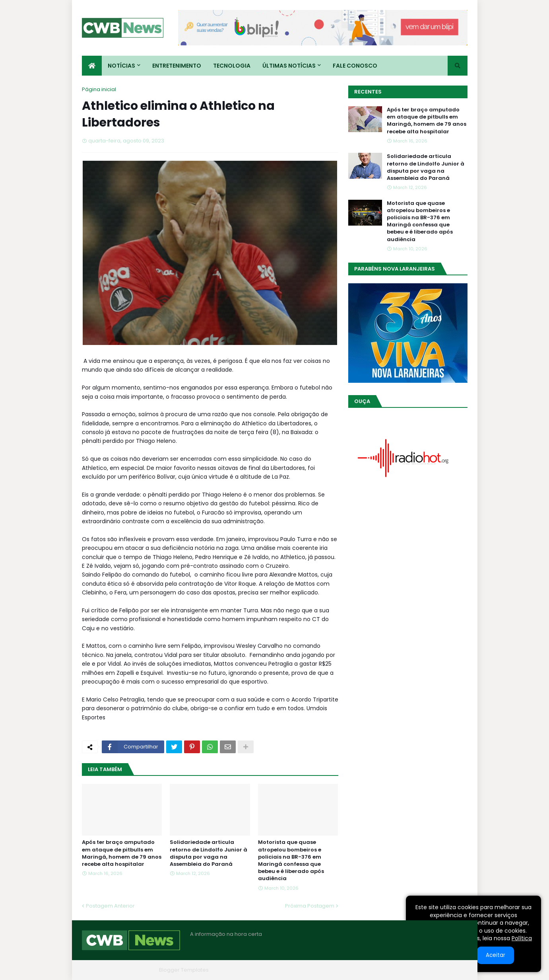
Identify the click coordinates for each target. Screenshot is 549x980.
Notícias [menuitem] (121, 66)
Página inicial (99, 89)
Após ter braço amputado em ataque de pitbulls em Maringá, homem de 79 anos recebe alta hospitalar (122, 853)
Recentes (368, 92)
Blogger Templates (184, 970)
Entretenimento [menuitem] (177, 66)
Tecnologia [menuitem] (232, 66)
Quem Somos (382, 970)
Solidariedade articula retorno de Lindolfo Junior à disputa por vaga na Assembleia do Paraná (209, 853)
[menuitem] (92, 66)
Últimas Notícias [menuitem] (289, 66)
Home (347, 970)
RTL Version (453, 970)
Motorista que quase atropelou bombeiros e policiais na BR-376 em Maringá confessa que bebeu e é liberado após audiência (291, 860)
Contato (419, 970)
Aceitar (496, 955)
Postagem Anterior (110, 906)
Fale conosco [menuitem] (355, 66)
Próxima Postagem (310, 906)
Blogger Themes (134, 970)
